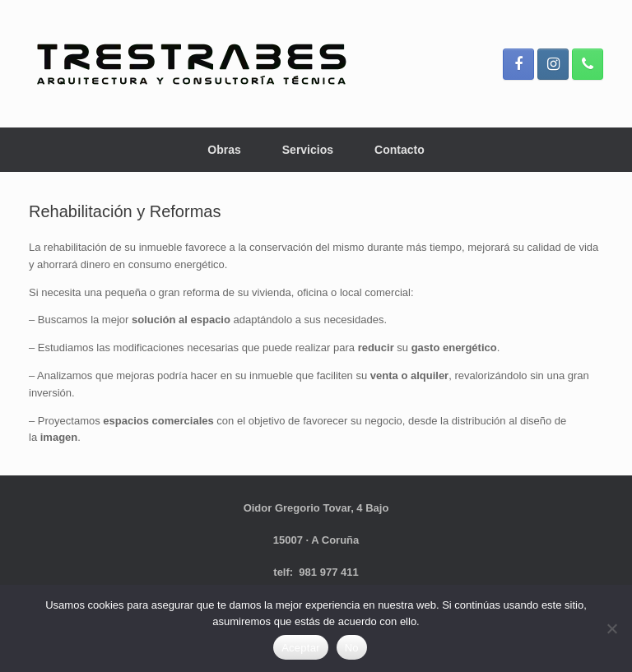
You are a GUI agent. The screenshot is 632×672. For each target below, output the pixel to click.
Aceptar (301, 648)
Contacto (400, 150)
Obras (224, 150)
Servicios (308, 150)
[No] (611, 628)
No (352, 648)
